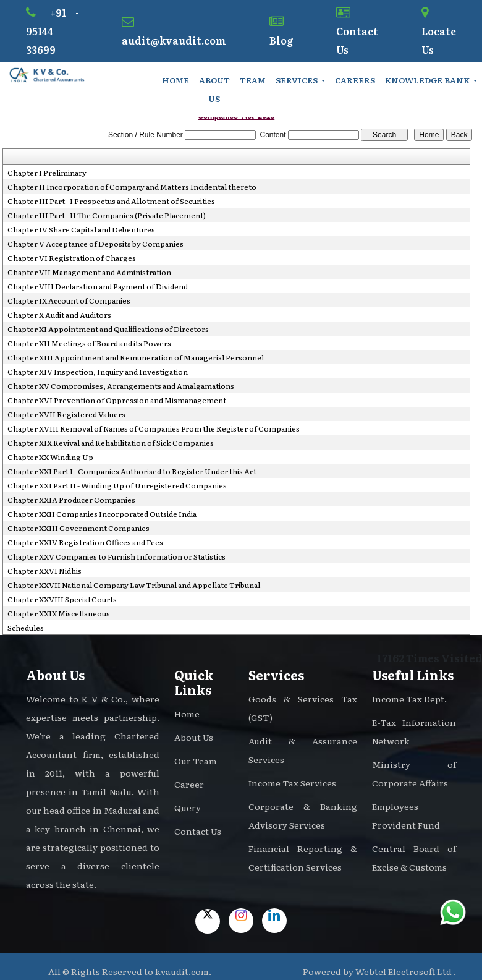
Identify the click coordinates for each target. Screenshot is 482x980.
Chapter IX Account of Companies (69, 300)
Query (188, 807)
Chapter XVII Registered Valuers (66, 414)
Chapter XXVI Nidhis (44, 571)
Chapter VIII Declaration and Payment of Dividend (98, 286)
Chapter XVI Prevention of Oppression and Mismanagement (117, 400)
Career (189, 784)
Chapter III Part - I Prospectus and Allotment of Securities (111, 201)
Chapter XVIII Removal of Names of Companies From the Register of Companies (154, 428)
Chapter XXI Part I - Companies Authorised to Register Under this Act (132, 471)
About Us (214, 89)
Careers (355, 80)
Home (175, 80)
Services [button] (298, 80)
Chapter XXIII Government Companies (78, 528)
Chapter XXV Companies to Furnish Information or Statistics (116, 556)
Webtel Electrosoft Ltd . (406, 971)
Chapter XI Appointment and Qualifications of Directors (108, 329)
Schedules (26, 628)
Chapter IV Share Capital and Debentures (81, 229)
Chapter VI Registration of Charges (72, 258)
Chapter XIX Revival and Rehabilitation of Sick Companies (111, 443)
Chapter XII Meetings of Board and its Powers (89, 343)
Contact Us (357, 32)
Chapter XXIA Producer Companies (71, 500)
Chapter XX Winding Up (50, 457)
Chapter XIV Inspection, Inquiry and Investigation (98, 372)
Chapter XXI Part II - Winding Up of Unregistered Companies (117, 485)
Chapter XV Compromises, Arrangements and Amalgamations (121, 386)
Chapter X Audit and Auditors (59, 315)
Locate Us (439, 32)
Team (253, 80)
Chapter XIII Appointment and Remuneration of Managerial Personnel (136, 357)
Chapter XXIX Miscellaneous (59, 613)
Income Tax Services (292, 783)
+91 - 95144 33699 (53, 31)
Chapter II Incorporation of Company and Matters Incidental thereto (132, 187)
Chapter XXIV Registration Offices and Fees (85, 542)
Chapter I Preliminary (47, 173)
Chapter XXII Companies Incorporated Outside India (102, 514)
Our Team (196, 761)
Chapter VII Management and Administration (89, 272)
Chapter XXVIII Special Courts (62, 599)
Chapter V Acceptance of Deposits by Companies (95, 244)
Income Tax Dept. (409, 699)
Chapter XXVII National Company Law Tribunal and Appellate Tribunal (134, 585)
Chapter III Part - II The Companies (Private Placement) (107, 215)
